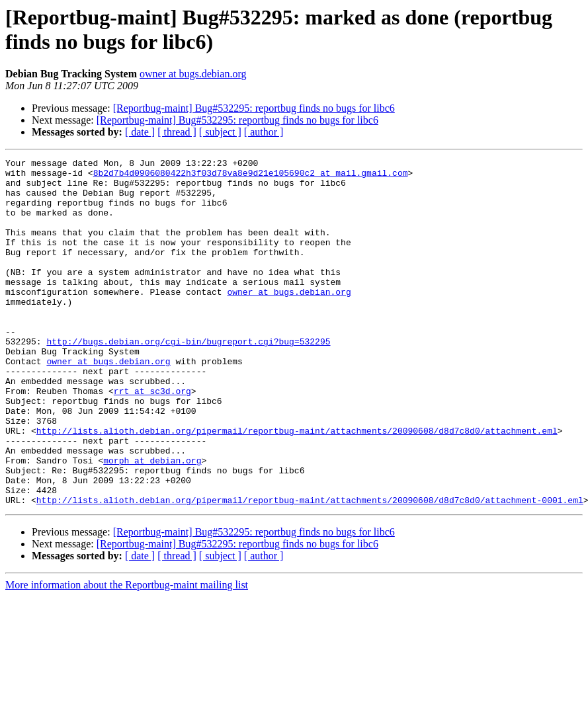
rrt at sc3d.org (152, 438)
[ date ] (140, 132)
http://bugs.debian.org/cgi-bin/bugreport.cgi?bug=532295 (188, 379)
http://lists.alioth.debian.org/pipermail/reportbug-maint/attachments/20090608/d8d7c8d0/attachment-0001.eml (310, 569)
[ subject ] (220, 132)
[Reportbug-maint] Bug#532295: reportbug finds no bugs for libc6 (254, 108)
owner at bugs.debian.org (193, 74)
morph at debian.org (152, 522)
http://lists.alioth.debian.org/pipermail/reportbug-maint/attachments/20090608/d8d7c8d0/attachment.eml (297, 486)
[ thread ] (177, 132)
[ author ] (264, 132)
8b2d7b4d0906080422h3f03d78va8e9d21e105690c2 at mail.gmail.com (251, 177)
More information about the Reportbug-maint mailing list (127, 654)
